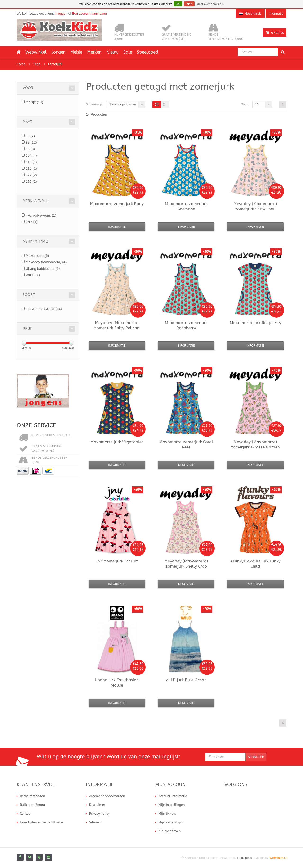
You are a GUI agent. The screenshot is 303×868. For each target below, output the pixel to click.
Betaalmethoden (32, 796)
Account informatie (173, 796)
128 (31, 181)
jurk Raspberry (255, 323)
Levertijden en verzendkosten (42, 822)
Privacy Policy (100, 813)
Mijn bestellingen (172, 805)
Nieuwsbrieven (170, 831)
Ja (178, 4)
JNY (32, 222)
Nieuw (112, 52)
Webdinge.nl (278, 858)
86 (30, 136)
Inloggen (61, 14)
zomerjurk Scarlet (117, 561)
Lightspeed (245, 858)
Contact (26, 813)
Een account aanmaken (89, 14)
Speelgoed (147, 52)
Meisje (76, 52)
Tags (37, 64)
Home (21, 64)
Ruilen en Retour (33, 805)
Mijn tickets (167, 813)
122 (31, 175)
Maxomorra (37, 255)
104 (31, 155)
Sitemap (95, 822)
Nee (189, 4)
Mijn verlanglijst (171, 822)
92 (31, 142)
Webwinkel (36, 52)
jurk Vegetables (117, 442)
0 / (275, 33)
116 (31, 168)
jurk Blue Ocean (186, 680)
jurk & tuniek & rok (44, 309)
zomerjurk (55, 64)
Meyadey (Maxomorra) (46, 262)
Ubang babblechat (43, 269)
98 (30, 149)
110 (31, 162)
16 (257, 104)
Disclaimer (97, 805)
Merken (94, 52)
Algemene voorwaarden (107, 796)
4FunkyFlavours (41, 215)
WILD (33, 275)
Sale (128, 52)
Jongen (58, 52)
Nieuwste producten (122, 104)
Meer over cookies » (210, 4)
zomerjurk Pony (117, 204)
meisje (34, 102)
